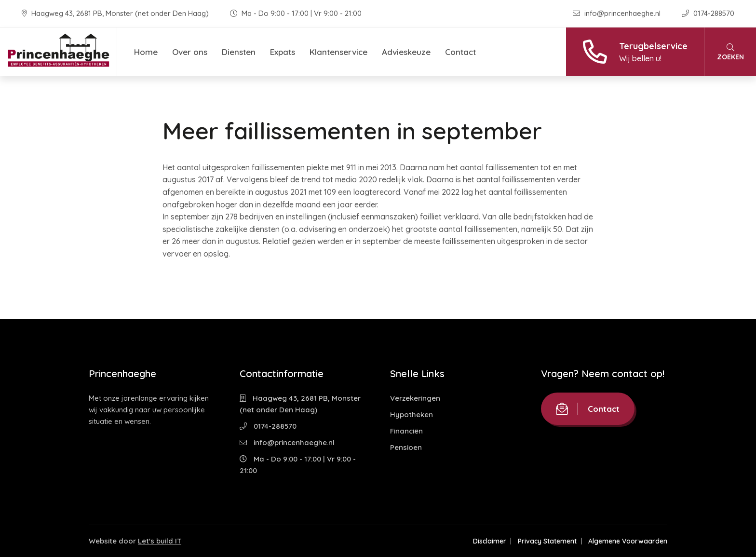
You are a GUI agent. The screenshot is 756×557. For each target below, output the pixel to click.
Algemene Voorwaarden (628, 541)
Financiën (406, 431)
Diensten (239, 52)
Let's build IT (160, 541)
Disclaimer (490, 541)
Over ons (190, 52)
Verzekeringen (415, 398)
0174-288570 (708, 13)
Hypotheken (412, 414)
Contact (460, 52)
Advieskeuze (406, 52)
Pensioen (406, 447)
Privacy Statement (547, 541)
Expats (283, 52)
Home (146, 52)
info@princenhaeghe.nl (618, 13)
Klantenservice (338, 52)
